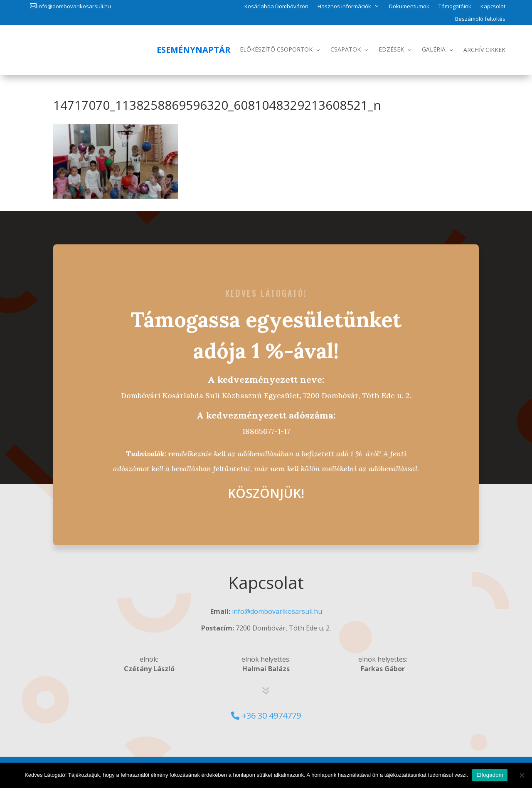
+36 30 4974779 (271, 715)
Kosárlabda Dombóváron (276, 7)
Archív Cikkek (484, 50)
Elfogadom (490, 775)
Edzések (391, 49)
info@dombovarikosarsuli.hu (74, 6)
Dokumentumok (409, 7)
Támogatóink (455, 7)
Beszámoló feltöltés (480, 19)
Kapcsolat (493, 7)
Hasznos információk (344, 6)
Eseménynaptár (194, 50)
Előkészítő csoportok (276, 49)
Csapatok (346, 49)
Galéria (434, 49)
